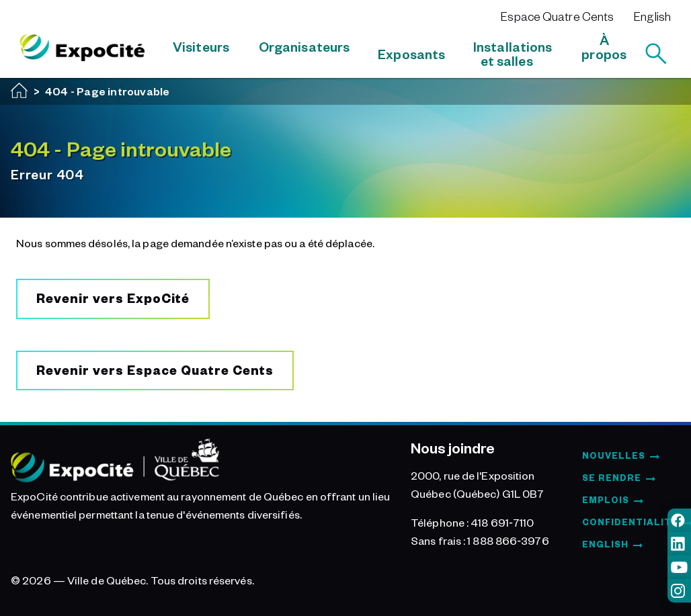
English (652, 16)
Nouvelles (614, 455)
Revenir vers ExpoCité (113, 298)
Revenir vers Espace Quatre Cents (155, 370)
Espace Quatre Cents (557, 16)
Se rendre (612, 478)
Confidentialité (630, 522)
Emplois (606, 500)
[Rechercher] (656, 54)
